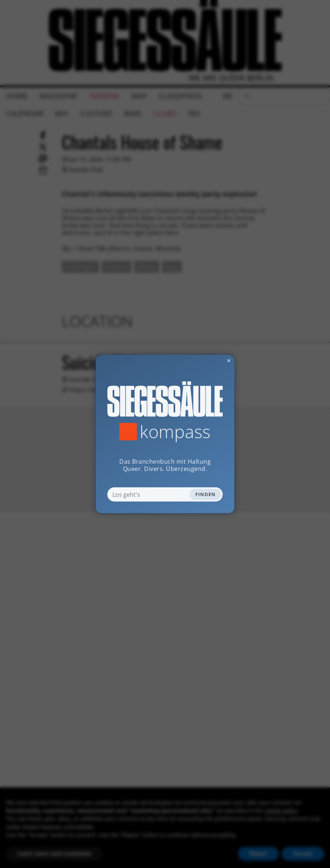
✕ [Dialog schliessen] (211, 360)
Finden (206, 494)
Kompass (175, 432)
